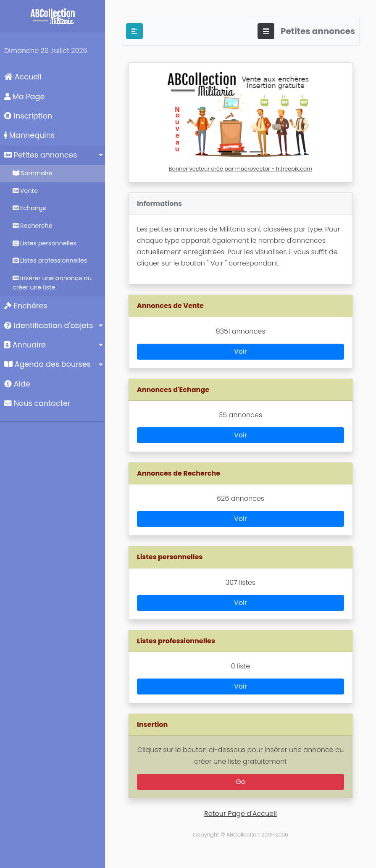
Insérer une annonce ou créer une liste (52, 283)
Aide (17, 384)
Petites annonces (41, 155)
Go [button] (241, 782)
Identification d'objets (49, 326)
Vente (25, 191)
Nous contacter (37, 403)
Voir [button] (241, 351)
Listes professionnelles (50, 260)
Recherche (33, 226)
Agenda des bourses (47, 364)
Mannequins (29, 135)
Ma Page (24, 97)
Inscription (28, 116)
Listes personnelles (45, 243)
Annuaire (25, 345)
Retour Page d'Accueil (241, 814)
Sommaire (33, 173)
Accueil (23, 77)
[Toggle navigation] (266, 31)
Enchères (26, 306)
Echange (30, 208)
